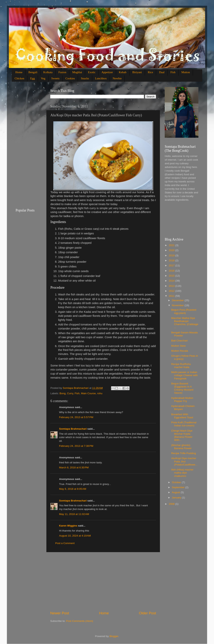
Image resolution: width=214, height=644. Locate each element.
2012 (172, 291)
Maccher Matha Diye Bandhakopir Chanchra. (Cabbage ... (185, 323)
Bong (63, 393)
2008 (172, 504)
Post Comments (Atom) (80, 621)
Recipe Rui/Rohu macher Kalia (181, 366)
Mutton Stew (178, 346)
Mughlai (77, 72)
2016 (172, 271)
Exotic (92, 72)
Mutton (186, 72)
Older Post (148, 613)
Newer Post (60, 613)
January (177, 498)
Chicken (19, 78)
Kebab (123, 72)
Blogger (114, 636)
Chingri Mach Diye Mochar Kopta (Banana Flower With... (182, 435)
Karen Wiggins (68, 526)
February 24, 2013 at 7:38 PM (76, 446)
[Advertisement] (103, 581)
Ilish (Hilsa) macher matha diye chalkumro (182, 473)
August (176, 492)
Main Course (88, 393)
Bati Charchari (180, 341)
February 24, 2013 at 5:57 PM (76, 417)
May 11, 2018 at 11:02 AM (74, 514)
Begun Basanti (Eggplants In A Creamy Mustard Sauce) (182, 388)
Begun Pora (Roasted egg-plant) (184, 311)
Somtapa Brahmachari (73, 429)
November (178, 305)
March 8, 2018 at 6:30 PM (74, 467)
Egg (33, 78)
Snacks (85, 78)
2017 (172, 265)
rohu (100, 393)
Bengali (33, 72)
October (177, 482)
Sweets (56, 78)
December (178, 300)
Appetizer (107, 72)
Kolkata (48, 72)
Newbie (117, 78)
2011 (172, 296)
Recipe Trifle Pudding (184, 453)
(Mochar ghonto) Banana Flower (181, 447)
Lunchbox (101, 78)
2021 (172, 245)
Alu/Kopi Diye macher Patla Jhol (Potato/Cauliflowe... (184, 461)
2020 (172, 250)
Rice (150, 72)
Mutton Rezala (180, 351)
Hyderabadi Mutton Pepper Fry (182, 400)
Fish (173, 72)
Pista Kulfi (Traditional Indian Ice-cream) (184, 424)
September (179, 487)
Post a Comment (65, 543)
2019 (172, 255)
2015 (172, 276)
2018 (172, 260)
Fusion (62, 72)
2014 (172, 281)
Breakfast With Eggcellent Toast (182, 416)
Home (19, 72)
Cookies (70, 78)
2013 (172, 286)
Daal (162, 72)
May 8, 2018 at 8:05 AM (73, 489)
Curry (70, 393)
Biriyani (137, 72)
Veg (43, 78)
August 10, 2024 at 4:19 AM (75, 536)
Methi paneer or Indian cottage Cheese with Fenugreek (184, 375)
